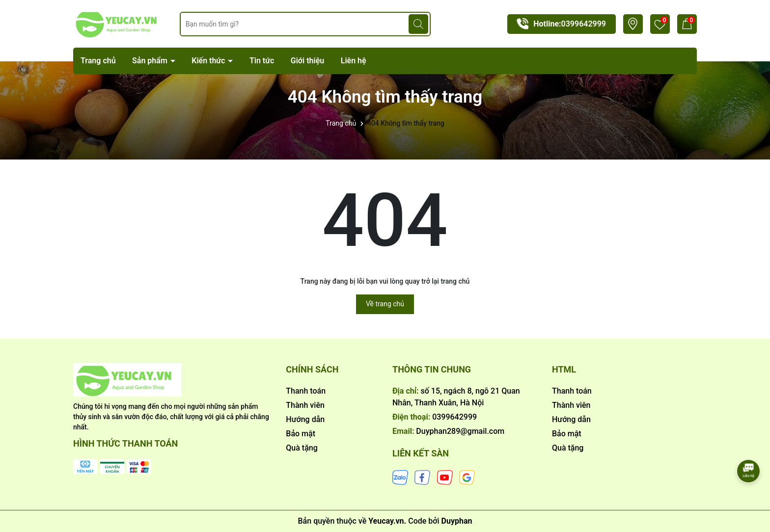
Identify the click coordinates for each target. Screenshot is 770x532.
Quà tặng (302, 448)
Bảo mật (301, 434)
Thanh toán (306, 391)
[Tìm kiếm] (418, 24)
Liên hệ (354, 61)
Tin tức (262, 61)
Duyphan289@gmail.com (460, 431)
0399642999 (584, 24)
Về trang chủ (385, 304)
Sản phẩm (151, 61)
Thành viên (305, 405)
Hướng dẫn (305, 419)
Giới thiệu (307, 61)
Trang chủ (98, 61)
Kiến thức (209, 61)
